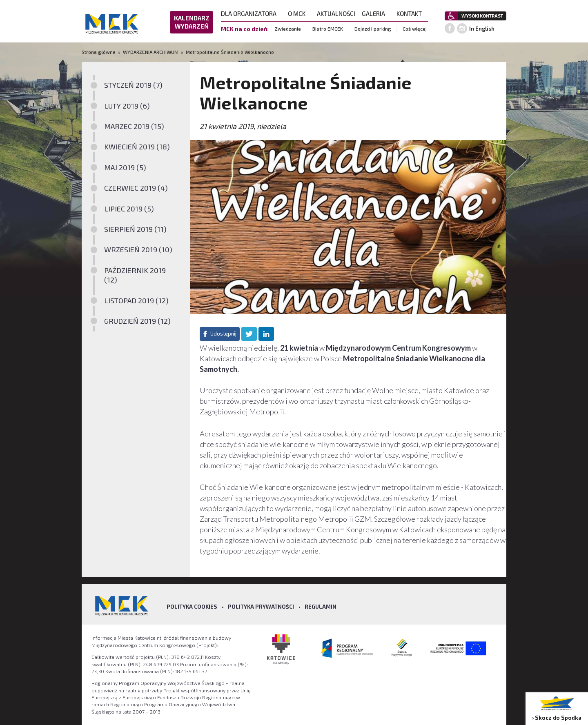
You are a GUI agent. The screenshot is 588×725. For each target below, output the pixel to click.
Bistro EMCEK (328, 29)
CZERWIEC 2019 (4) (136, 188)
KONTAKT (412, 13)
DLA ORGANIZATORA (251, 13)
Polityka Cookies (192, 607)
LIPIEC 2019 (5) (129, 209)
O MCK (299, 13)
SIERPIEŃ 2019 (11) (135, 229)
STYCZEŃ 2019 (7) (133, 85)
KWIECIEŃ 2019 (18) (137, 147)
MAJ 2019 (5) (125, 167)
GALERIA (376, 13)
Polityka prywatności (261, 607)
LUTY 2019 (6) (127, 106)
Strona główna (99, 52)
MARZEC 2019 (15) (134, 126)
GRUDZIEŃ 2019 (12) (137, 321)
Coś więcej (415, 29)
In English (482, 29)
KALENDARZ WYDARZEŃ (192, 22)
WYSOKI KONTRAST (482, 16)
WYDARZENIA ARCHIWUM (151, 52)
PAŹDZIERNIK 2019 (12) (135, 275)
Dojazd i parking (373, 29)
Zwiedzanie (288, 29)
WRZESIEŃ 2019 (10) (138, 249)
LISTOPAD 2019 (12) (136, 300)
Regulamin (321, 607)
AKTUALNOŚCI (336, 13)
